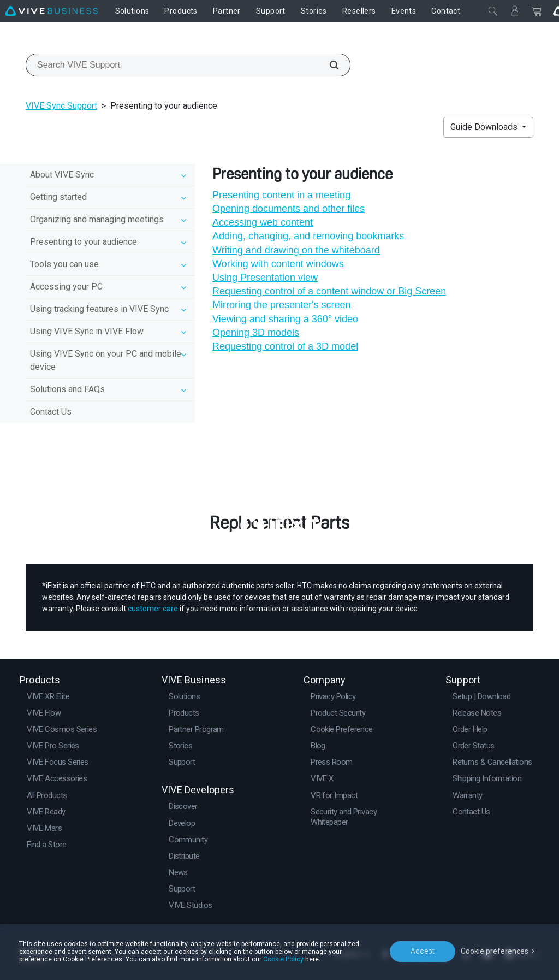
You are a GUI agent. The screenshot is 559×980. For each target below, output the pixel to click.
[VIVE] (51, 11)
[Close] (493, 11)
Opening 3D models (256, 333)
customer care (153, 609)
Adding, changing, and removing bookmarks (308, 236)
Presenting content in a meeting (281, 195)
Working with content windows (278, 264)
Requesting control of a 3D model (285, 346)
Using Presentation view (265, 278)
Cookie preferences (495, 951)
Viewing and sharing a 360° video (285, 319)
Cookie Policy (283, 959)
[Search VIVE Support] (328, 65)
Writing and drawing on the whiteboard (296, 250)
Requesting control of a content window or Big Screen (329, 291)
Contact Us (51, 412)
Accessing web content (263, 222)
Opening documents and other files (289, 209)
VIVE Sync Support (61, 106)
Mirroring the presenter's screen (282, 305)
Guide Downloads (485, 127)
